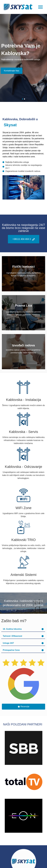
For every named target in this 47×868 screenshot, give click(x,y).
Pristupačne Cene (11, 650)
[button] (23, 629)
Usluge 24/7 (8, 643)
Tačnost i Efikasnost (12, 636)
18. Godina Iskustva (12, 629)
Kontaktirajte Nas (12, 71)
